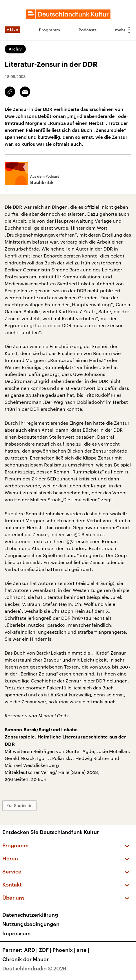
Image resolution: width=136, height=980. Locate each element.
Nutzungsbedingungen (31, 924)
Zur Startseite (19, 805)
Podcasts (88, 30)
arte (84, 950)
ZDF (46, 950)
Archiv (15, 49)
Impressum (17, 933)
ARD (31, 950)
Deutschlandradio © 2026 (34, 968)
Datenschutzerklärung (30, 915)
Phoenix (65, 950)
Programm (49, 30)
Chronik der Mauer (26, 959)
